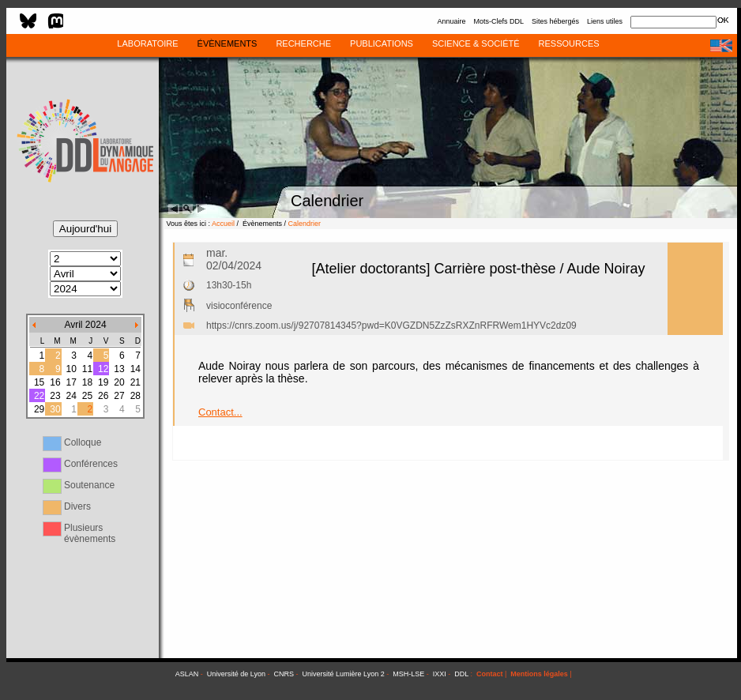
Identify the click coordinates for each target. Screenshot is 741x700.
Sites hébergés (555, 21)
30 (55, 409)
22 (39, 396)
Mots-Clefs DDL (498, 21)
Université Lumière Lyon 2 (344, 674)
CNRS (284, 674)
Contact (490, 674)
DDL (461, 674)
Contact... (220, 412)
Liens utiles (605, 21)
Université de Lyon (236, 674)
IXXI (440, 674)
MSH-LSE (408, 674)
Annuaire (451, 21)
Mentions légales (539, 674)
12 (103, 369)
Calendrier (305, 224)
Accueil (223, 224)
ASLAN (187, 674)
